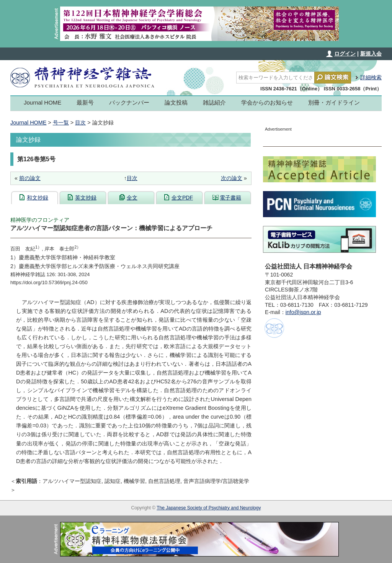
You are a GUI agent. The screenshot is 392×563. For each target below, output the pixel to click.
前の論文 (30, 178)
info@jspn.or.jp (303, 312)
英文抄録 (86, 198)
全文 (132, 198)
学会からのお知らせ (267, 102)
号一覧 (61, 123)
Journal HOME (42, 102)
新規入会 (371, 54)
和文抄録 (38, 198)
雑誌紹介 (214, 102)
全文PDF (182, 198)
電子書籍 (230, 198)
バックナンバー (129, 102)
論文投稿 (176, 102)
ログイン (345, 54)
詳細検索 (371, 77)
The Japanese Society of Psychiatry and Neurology (209, 508)
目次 (80, 123)
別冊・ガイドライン (334, 102)
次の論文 (232, 178)
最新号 (85, 102)
